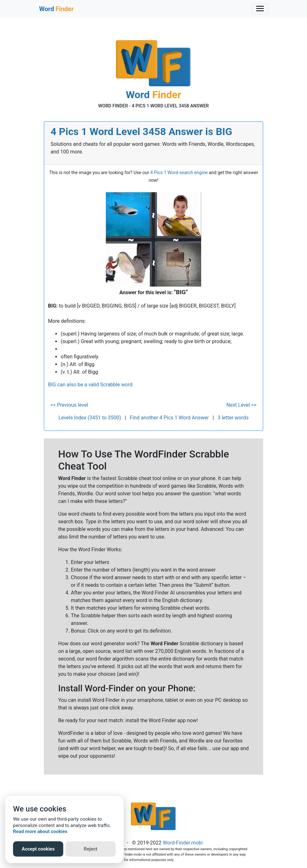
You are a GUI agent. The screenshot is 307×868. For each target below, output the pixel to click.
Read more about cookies (40, 831)
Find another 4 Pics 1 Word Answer (169, 418)
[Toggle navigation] (260, 9)
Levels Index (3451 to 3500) (90, 418)
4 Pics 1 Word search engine (179, 173)
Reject (91, 849)
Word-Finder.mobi (183, 843)
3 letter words (233, 418)
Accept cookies (38, 849)
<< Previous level (69, 405)
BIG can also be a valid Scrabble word (90, 385)
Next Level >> (241, 405)
